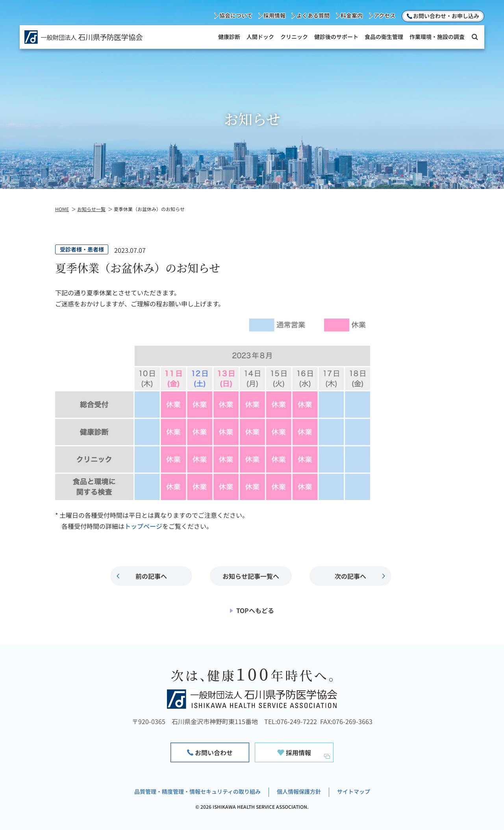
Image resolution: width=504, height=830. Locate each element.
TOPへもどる (255, 610)
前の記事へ (151, 576)
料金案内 (352, 15)
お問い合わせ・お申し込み (446, 16)
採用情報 (274, 15)
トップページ (143, 526)
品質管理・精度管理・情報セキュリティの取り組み (197, 791)
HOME (62, 209)
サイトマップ (354, 791)
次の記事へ (350, 576)
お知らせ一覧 (91, 209)
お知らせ (251, 576)
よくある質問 (313, 15)
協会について (236, 15)
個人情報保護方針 (299, 791)
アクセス (384, 15)
